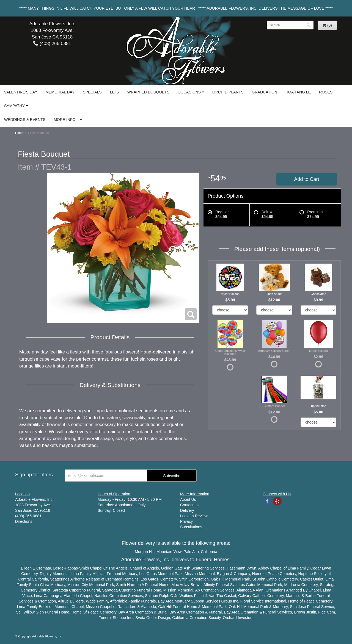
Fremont (114, 574)
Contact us (189, 505)
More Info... (66, 120)
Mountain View (169, 552)
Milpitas (99, 574)
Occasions (189, 92)
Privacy (186, 521)
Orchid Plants (228, 92)
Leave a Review (194, 516)
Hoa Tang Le (298, 92)
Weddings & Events (25, 120)
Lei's (115, 92)
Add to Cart (306, 179)
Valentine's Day (21, 92)
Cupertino (77, 590)
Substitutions (191, 527)
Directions (24, 521)
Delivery (187, 510)
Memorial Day (60, 92)
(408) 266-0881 (52, 44)
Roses (326, 92)
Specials (92, 92)
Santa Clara (39, 585)
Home (19, 133)
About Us (188, 499)
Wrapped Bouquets (148, 92)
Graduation (265, 92)
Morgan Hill (145, 552)
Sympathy (14, 106)
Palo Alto (191, 552)
